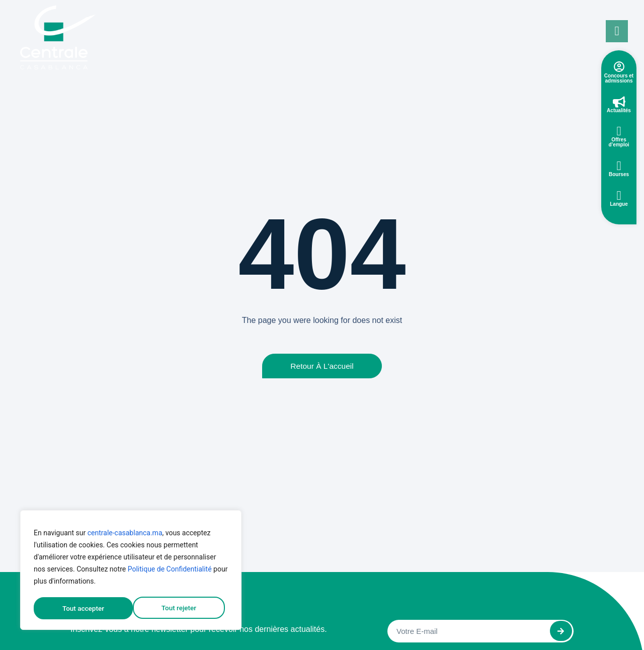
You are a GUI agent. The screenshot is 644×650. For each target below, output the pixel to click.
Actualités (619, 110)
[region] (131, 571)
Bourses (619, 174)
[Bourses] (619, 166)
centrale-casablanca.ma (125, 535)
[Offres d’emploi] (619, 131)
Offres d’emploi (619, 142)
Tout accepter (179, 608)
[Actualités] (619, 102)
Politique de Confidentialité (170, 571)
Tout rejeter (79, 608)
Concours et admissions (619, 78)
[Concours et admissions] (619, 67)
